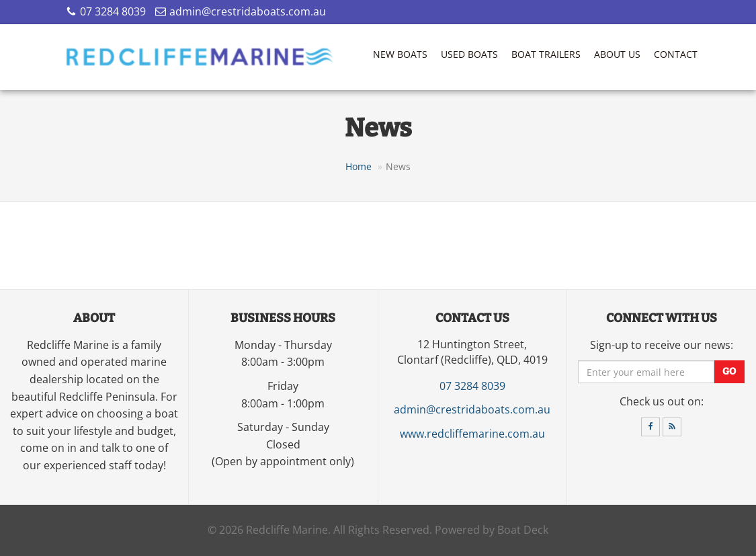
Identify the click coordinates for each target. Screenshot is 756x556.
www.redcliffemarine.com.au (472, 434)
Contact (676, 54)
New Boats (400, 54)
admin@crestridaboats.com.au (248, 11)
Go (729, 372)
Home (359, 166)
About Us (617, 54)
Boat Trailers (546, 54)
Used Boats (469, 54)
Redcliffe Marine (287, 530)
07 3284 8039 (113, 11)
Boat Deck (523, 530)
